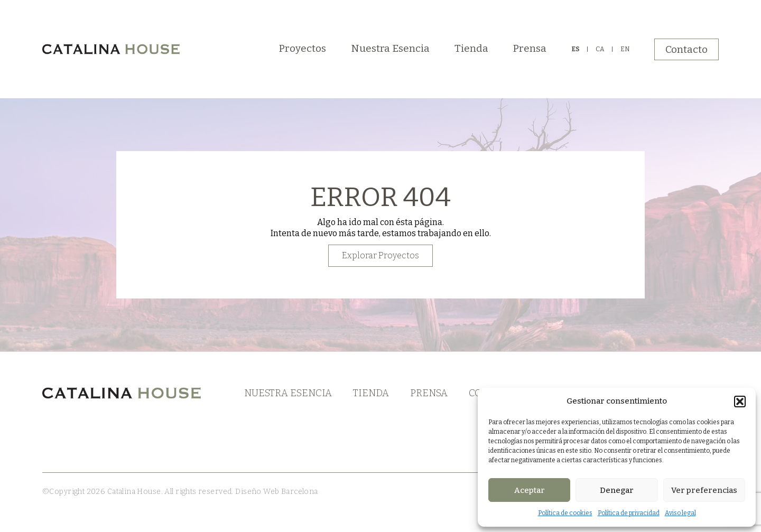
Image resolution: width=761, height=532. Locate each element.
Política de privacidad (629, 513)
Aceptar (530, 490)
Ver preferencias (704, 490)
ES (576, 49)
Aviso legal (680, 513)
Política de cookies (565, 513)
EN (625, 49)
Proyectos (303, 48)
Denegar (617, 490)
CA (600, 49)
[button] (740, 402)
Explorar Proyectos (380, 255)
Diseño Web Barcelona (276, 492)
